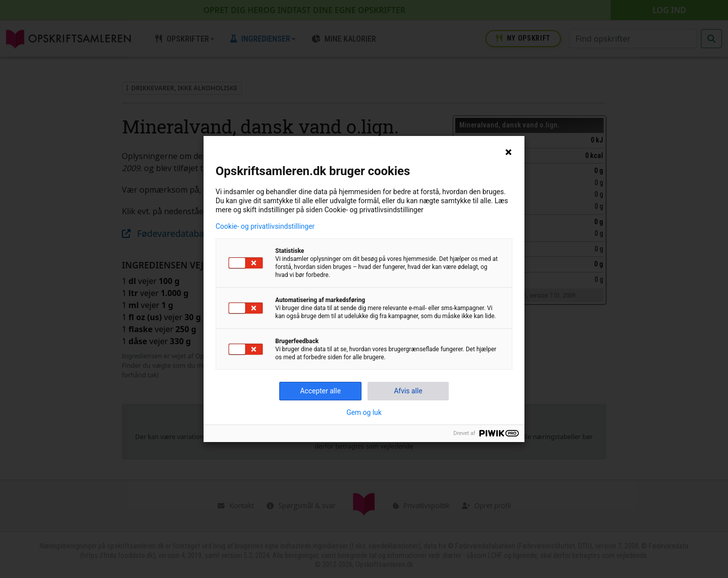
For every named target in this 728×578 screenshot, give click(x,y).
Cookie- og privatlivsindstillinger (265, 226)
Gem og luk (364, 412)
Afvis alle (408, 391)
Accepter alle (320, 391)
